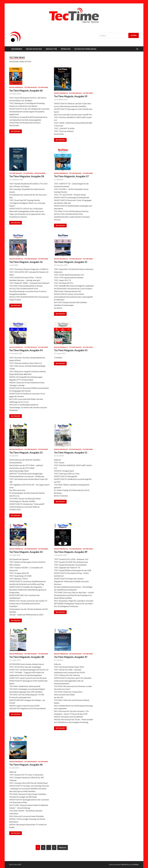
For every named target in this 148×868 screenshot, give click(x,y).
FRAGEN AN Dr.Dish (34, 49)
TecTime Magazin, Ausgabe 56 (26, 262)
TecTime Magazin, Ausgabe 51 (71, 452)
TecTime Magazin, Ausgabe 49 (71, 552)
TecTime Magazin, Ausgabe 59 (71, 96)
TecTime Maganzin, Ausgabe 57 (71, 176)
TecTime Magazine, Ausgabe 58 (27, 176)
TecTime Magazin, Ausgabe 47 (71, 657)
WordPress (126, 864)
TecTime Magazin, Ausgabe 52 (26, 452)
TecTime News (43, 87)
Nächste (63, 847)
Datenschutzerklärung (85, 49)
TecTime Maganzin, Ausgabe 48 (27, 657)
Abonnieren (17, 49)
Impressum (66, 49)
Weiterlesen (16, 131)
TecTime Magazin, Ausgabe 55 (71, 262)
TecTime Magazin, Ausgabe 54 (26, 350)
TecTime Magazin (30, 87)
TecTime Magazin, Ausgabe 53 (71, 350)
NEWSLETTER (51, 49)
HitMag (136, 864)
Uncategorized (40, 173)
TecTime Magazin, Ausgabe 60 (26, 90)
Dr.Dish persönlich (16, 87)
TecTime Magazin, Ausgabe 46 (26, 765)
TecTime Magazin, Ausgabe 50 (26, 552)
